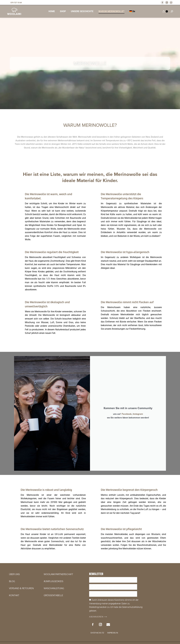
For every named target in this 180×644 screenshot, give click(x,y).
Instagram (138, 483)
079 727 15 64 (14, 3)
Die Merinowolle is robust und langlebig (46, 626)
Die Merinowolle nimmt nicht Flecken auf (127, 302)
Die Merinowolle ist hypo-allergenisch (125, 252)
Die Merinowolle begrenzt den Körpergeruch (129, 626)
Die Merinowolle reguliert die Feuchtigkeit (52, 252)
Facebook (127, 483)
